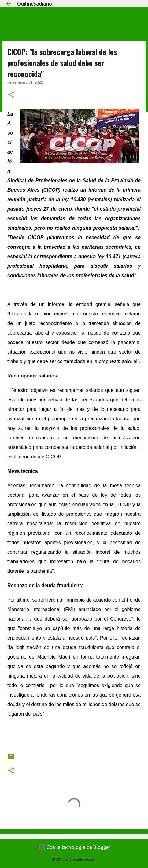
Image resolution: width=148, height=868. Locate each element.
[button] (11, 95)
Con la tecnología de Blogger (74, 847)
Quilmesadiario (35, 4)
